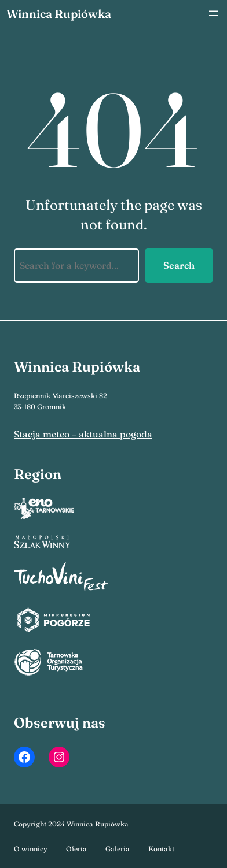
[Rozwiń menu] (214, 13)
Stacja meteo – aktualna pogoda (83, 434)
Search (179, 265)
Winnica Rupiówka (59, 14)
